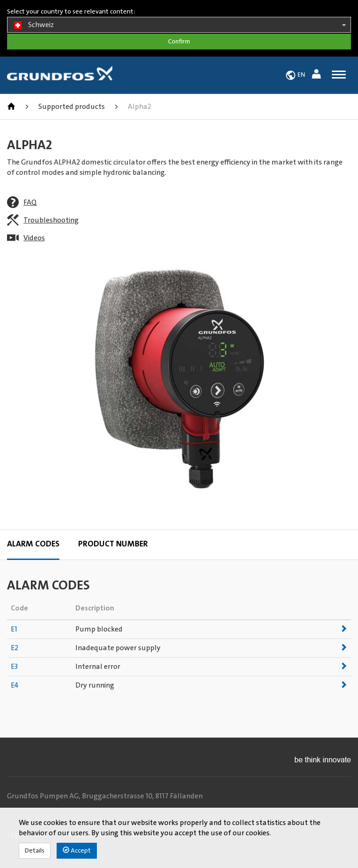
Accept (77, 850)
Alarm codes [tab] (33, 544)
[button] (318, 75)
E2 (15, 648)
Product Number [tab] (113, 544)
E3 (14, 667)
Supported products (72, 107)
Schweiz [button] (179, 25)
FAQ (30, 202)
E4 (15, 685)
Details (35, 851)
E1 (14, 629)
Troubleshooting (51, 220)
